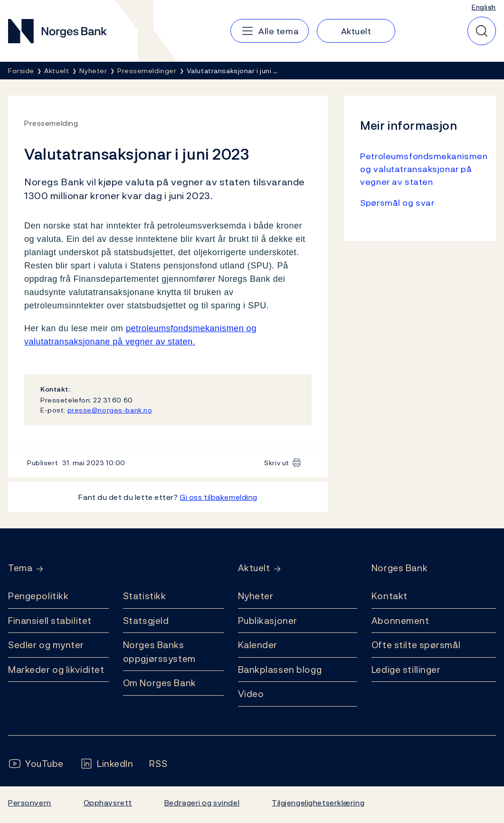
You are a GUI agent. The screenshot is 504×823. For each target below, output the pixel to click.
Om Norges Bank (160, 683)
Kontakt (390, 596)
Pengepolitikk (38, 596)
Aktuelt (254, 568)
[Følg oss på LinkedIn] (107, 764)
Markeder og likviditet (56, 670)
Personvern (30, 803)
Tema (20, 568)
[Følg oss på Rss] (158, 764)
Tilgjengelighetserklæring (318, 803)
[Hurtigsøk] (482, 31)
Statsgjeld (146, 621)
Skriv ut (277, 463)
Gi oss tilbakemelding (219, 497)
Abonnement (400, 621)
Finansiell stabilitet (50, 621)
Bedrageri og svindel (202, 803)
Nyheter (256, 596)
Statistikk (145, 596)
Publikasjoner (268, 621)
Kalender (258, 645)
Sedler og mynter (46, 645)
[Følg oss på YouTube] (36, 764)
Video (251, 694)
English (484, 7)
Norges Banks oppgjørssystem (159, 652)
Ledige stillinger (406, 670)
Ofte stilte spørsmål (416, 645)
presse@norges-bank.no (110, 410)
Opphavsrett (108, 803)
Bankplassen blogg (280, 670)
